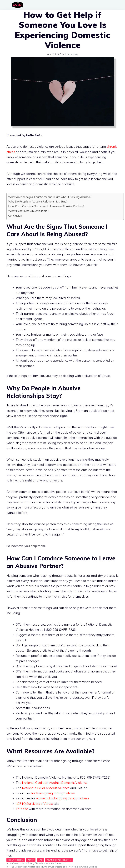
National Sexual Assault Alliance (46, 788)
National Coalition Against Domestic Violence (55, 783)
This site (22, 809)
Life (40, 860)
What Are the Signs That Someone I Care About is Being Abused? (50, 197)
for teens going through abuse (53, 793)
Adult (31, 860)
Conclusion (15, 216)
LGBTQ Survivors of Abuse (35, 804)
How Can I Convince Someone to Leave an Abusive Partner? (46, 206)
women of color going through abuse (63, 798)
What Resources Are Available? (28, 211)
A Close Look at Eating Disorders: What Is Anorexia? (38, 863)
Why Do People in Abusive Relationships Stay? (38, 201)
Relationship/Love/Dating (59, 860)
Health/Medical (16, 860)
